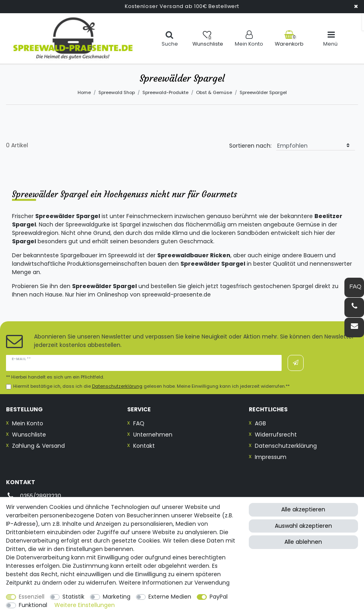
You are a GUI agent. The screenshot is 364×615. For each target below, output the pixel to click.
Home (84, 92)
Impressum (271, 457)
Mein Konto (28, 423)
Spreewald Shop (117, 92)
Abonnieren (296, 363)
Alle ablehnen (303, 542)
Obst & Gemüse (214, 92)
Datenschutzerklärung (286, 446)
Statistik (73, 597)
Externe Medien (170, 597)
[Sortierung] (316, 146)
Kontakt (144, 446)
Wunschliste (29, 435)
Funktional (33, 605)
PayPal (219, 597)
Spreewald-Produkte (165, 92)
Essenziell (32, 597)
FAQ (139, 423)
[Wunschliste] (208, 39)
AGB (260, 423)
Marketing (117, 597)
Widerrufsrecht (276, 435)
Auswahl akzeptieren (303, 526)
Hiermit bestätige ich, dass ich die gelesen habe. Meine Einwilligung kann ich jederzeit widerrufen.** (151, 386)
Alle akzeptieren (303, 509)
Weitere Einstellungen (85, 605)
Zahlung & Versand (38, 446)
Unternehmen (153, 435)
